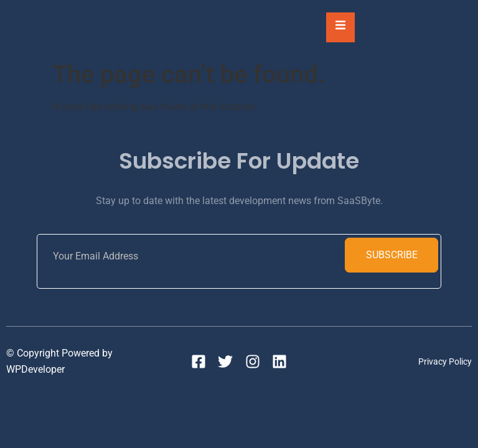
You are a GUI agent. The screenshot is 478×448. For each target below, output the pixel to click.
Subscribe (392, 255)
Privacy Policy (445, 362)
